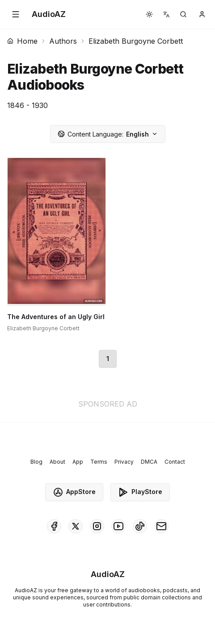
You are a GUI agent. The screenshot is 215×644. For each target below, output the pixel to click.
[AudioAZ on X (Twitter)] (76, 526)
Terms (99, 462)
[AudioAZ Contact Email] (161, 526)
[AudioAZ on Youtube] (118, 526)
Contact (175, 462)
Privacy (124, 462)
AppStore (74, 492)
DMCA (149, 462)
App (78, 462)
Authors (63, 41)
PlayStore (140, 492)
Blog (36, 462)
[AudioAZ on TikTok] (140, 526)
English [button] (108, 134)
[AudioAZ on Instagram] (97, 526)
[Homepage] (49, 14)
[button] (16, 14)
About (57, 462)
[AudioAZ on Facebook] (54, 526)
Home (22, 41)
